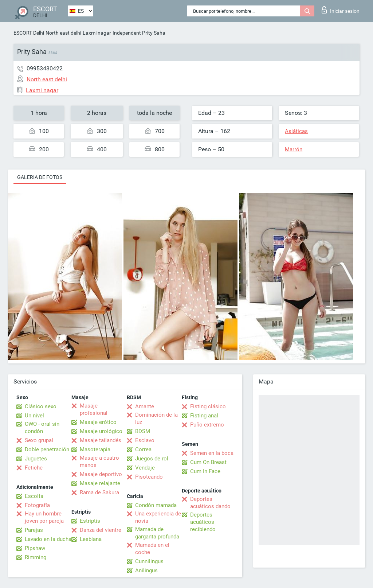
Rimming (36, 557)
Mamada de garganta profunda (157, 533)
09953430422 (45, 68)
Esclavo (145, 440)
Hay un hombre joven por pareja (44, 517)
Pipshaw (35, 548)
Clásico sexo (41, 406)
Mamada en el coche (152, 549)
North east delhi (63, 33)
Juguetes (36, 459)
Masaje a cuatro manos (99, 462)
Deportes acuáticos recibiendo (203, 522)
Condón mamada (156, 505)
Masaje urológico (101, 431)
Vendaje (145, 468)
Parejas (34, 530)
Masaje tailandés (101, 440)
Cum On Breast (208, 462)
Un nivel (34, 416)
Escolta (34, 496)
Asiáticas (296, 131)
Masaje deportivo (101, 474)
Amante (145, 406)
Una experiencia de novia (158, 517)
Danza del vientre (101, 530)
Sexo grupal (39, 440)
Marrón (294, 149)
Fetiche (34, 468)
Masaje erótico (98, 422)
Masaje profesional (94, 409)
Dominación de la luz (156, 418)
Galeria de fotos (40, 177)
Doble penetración (47, 449)
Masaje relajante (100, 483)
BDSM (143, 431)
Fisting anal (204, 416)
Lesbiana (91, 539)
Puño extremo (207, 425)
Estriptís (90, 521)
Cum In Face (205, 471)
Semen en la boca (212, 453)
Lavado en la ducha (48, 539)
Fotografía (37, 505)
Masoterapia (95, 449)
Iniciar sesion (341, 10)
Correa (143, 449)
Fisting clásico (208, 406)
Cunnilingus (149, 561)
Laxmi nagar (97, 33)
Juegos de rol (152, 459)
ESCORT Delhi (29, 33)
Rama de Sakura (99, 492)
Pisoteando (149, 477)
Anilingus (146, 571)
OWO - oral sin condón (42, 428)
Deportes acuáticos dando (210, 503)
